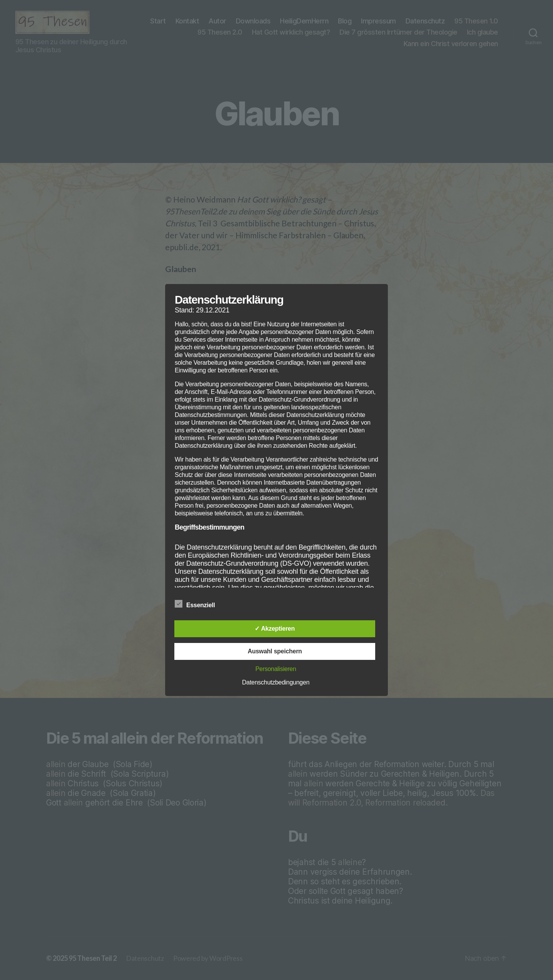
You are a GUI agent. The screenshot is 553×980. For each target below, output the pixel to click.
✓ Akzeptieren (275, 629)
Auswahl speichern (275, 651)
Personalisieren (276, 669)
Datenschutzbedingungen (276, 682)
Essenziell (199, 604)
